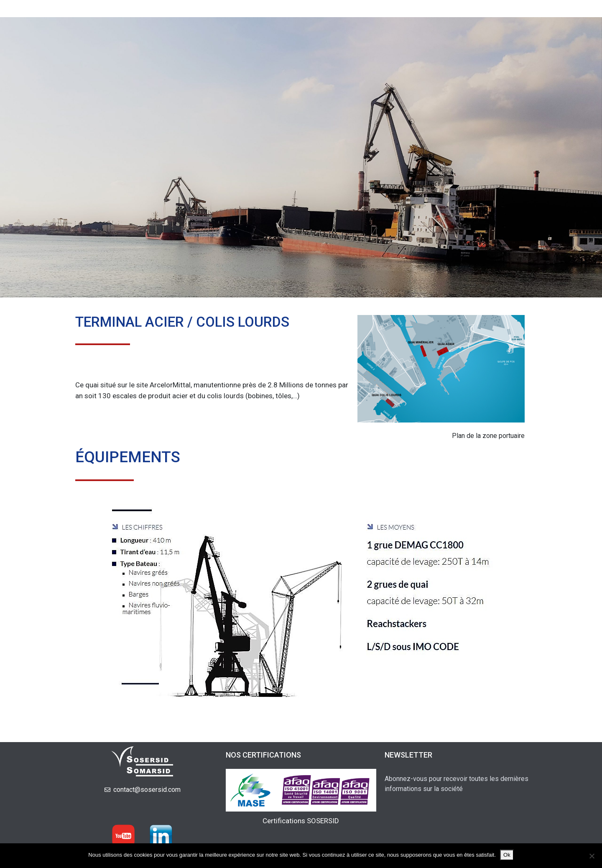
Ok (507, 855)
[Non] (592, 856)
